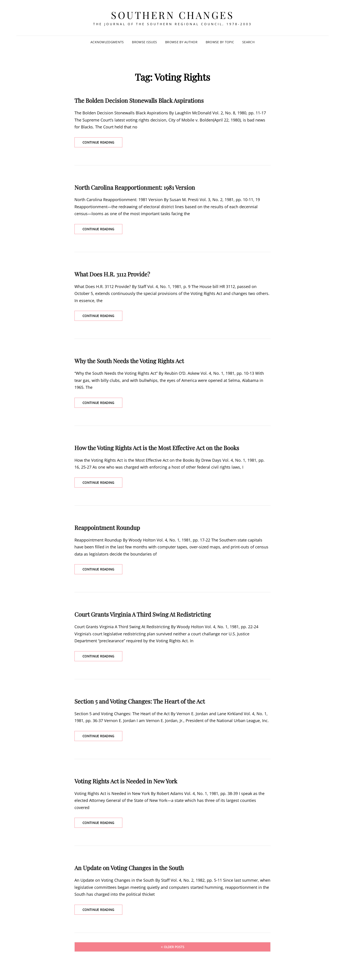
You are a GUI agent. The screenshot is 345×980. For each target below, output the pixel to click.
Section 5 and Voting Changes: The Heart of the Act (140, 701)
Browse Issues (144, 42)
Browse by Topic (220, 42)
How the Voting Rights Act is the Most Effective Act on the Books (157, 448)
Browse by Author (181, 42)
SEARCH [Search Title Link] (248, 42)
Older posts (174, 947)
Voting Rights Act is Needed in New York (126, 781)
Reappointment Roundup (107, 528)
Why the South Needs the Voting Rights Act (129, 361)
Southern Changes (172, 15)
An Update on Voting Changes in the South (129, 868)
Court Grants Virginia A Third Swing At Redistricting (143, 614)
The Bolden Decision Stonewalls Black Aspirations (139, 100)
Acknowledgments (107, 42)
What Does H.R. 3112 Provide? (112, 274)
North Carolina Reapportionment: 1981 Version (135, 187)
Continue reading (102, 144)
